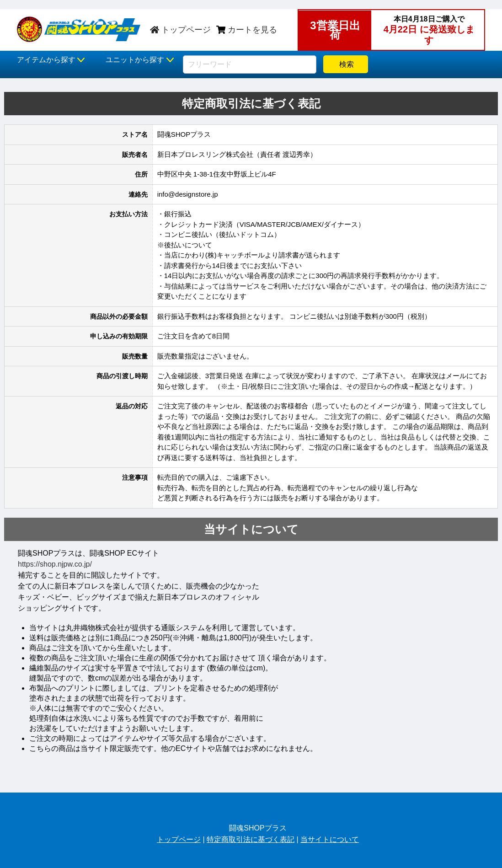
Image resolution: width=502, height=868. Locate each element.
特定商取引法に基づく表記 (251, 839)
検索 (346, 64)
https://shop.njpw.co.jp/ (55, 564)
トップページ (180, 30)
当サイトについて (330, 839)
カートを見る (247, 30)
